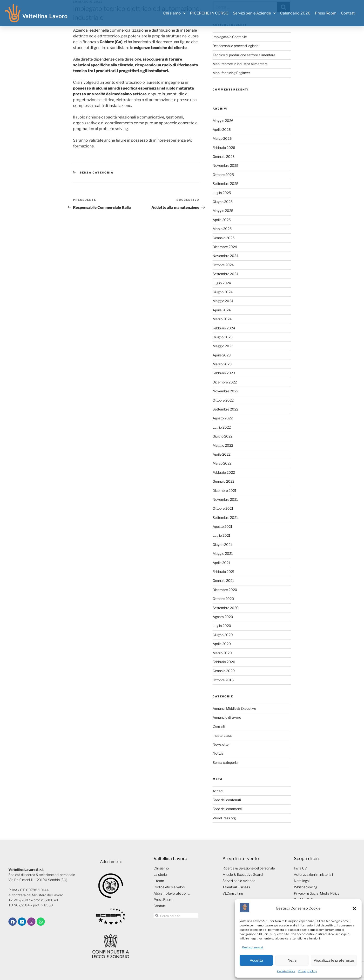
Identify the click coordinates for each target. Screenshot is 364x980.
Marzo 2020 (222, 653)
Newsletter (221, 744)
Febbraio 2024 (224, 328)
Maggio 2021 (223, 553)
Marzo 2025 (222, 229)
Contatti (348, 13)
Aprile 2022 (222, 454)
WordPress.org (224, 818)
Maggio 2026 (223, 121)
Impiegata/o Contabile (230, 37)
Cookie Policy (286, 971)
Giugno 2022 (222, 436)
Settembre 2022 (225, 409)
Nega (292, 960)
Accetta (256, 960)
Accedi (218, 791)
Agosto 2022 (223, 418)
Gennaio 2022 (223, 481)
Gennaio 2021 (223, 580)
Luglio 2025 (222, 193)
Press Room (326, 13)
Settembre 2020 (226, 608)
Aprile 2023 (222, 355)
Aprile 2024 (222, 310)
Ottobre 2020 (223, 599)
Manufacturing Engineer (231, 73)
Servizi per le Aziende (254, 13)
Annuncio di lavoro (227, 717)
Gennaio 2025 (224, 238)
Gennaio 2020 (224, 671)
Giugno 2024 (223, 292)
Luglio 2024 (222, 283)
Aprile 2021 (221, 563)
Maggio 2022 (223, 445)
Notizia (218, 753)
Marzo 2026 (222, 138)
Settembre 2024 (226, 274)
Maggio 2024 (223, 301)
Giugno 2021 (222, 545)
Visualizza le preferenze (334, 960)
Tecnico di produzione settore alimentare (244, 55)
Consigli (219, 726)
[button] (354, 909)
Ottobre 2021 (223, 508)
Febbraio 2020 (224, 662)
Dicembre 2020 (225, 590)
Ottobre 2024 (223, 265)
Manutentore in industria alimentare (240, 64)
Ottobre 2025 (223, 175)
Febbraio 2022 (224, 472)
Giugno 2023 (223, 337)
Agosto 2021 (222, 526)
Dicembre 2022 (225, 382)
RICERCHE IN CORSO (209, 13)
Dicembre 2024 (225, 247)
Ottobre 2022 (223, 400)
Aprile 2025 (222, 220)
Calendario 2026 (295, 13)
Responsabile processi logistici (236, 46)
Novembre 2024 (226, 256)
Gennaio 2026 (224, 156)
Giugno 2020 (223, 635)
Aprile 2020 (222, 644)
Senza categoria (97, 173)
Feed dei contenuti (227, 800)
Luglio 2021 (222, 535)
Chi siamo (174, 13)
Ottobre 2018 (223, 680)
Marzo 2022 (222, 463)
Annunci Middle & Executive (234, 708)
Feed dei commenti (227, 809)
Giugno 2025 (223, 202)
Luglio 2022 (222, 427)
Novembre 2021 (225, 499)
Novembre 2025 (226, 165)
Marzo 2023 (222, 364)
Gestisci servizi (252, 947)
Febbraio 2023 (224, 373)
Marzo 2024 (222, 319)
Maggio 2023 (223, 346)
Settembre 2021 (225, 518)
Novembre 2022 (225, 391)
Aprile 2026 (222, 129)
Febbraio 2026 (224, 148)
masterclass (222, 735)
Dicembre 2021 (225, 490)
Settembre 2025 (226, 184)
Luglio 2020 (222, 626)
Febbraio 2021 (224, 572)
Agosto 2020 (223, 617)
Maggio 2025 (223, 211)
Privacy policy (307, 971)
